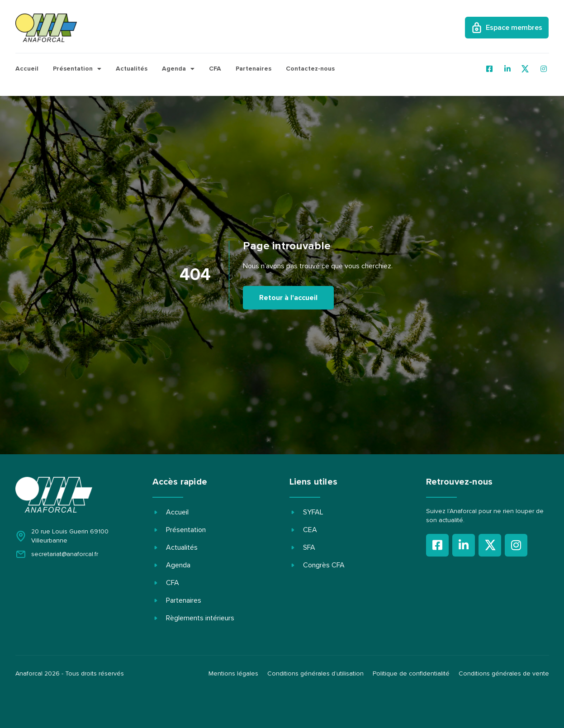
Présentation (77, 69)
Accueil (27, 69)
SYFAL (313, 512)
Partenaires (254, 69)
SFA (309, 547)
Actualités (132, 69)
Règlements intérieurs (200, 618)
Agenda (178, 69)
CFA (215, 69)
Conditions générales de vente (504, 674)
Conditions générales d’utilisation (315, 674)
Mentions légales (233, 674)
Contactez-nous (310, 69)
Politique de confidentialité (411, 674)
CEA (310, 530)
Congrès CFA (324, 565)
